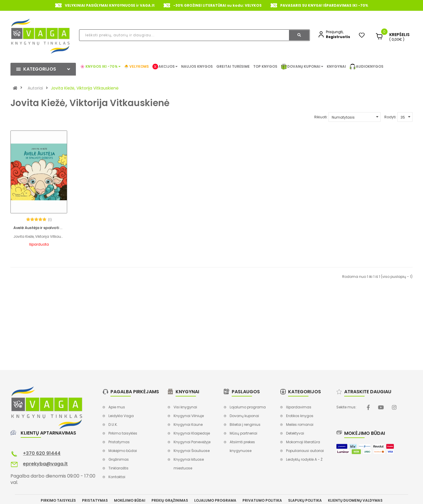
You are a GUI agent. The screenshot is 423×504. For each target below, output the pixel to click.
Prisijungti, (335, 32)
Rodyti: (390, 117)
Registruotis (338, 37)
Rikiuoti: (321, 117)
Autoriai (35, 88)
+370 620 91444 (42, 443)
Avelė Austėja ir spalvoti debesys (45, 218)
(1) (46, 210)
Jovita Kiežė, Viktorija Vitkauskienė (85, 88)
